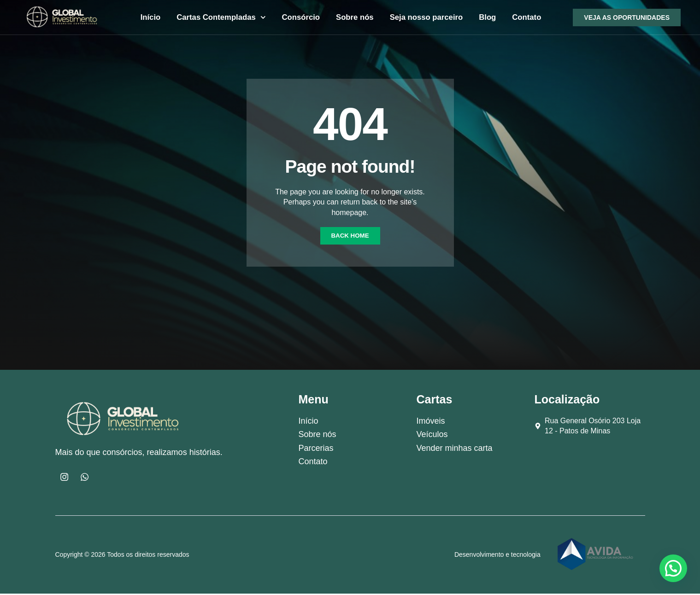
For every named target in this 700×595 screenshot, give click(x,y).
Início (151, 17)
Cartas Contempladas (221, 17)
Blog (487, 17)
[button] (673, 568)
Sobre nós (355, 17)
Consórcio (301, 17)
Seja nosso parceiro (426, 17)
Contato (526, 17)
